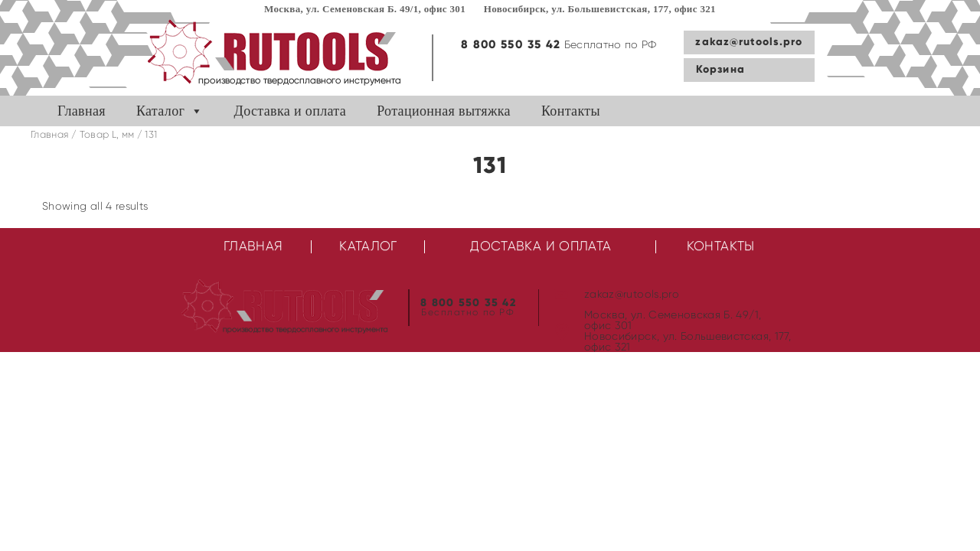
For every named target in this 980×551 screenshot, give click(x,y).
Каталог (160, 111)
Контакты (571, 111)
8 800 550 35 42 (511, 45)
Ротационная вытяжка (444, 111)
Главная (82, 111)
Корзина (720, 70)
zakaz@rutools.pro (749, 42)
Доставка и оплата (291, 111)
